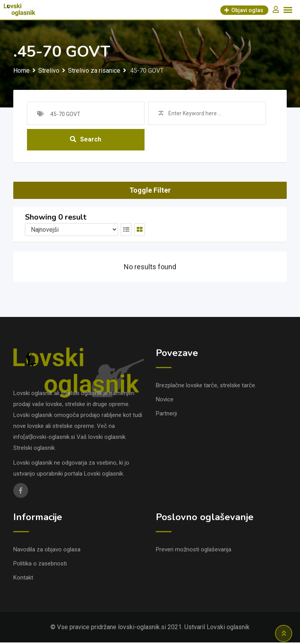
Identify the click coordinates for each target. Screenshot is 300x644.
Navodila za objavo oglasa (47, 551)
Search (86, 140)
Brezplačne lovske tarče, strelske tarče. (206, 387)
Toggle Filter (150, 192)
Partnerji (166, 415)
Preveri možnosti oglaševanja (194, 551)
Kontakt (23, 579)
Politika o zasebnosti (40, 565)
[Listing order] (71, 231)
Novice (165, 401)
